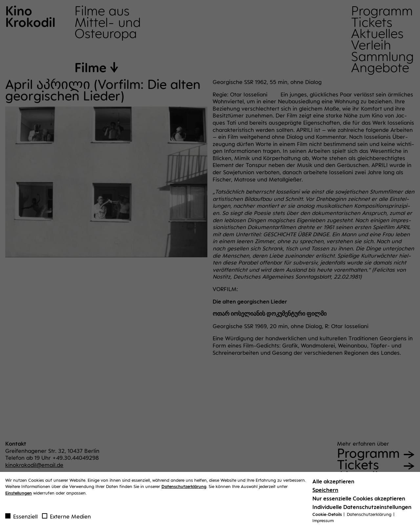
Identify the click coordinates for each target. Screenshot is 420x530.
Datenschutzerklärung (184, 488)
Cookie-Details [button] (328, 516)
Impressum (323, 522)
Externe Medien (66, 518)
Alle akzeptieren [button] (333, 483)
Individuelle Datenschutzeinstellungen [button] (362, 509)
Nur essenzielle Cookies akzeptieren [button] (359, 500)
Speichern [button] (325, 492)
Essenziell (21, 518)
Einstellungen (19, 495)
